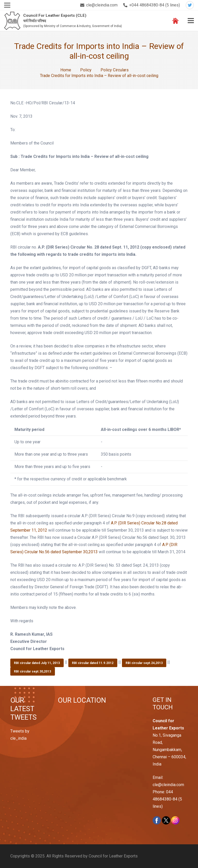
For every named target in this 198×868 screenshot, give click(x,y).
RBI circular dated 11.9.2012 (93, 663)
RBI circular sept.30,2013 (32, 671)
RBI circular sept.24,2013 (144, 663)
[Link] (12, 21)
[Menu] (191, 21)
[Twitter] (190, 5)
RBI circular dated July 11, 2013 (37, 663)
